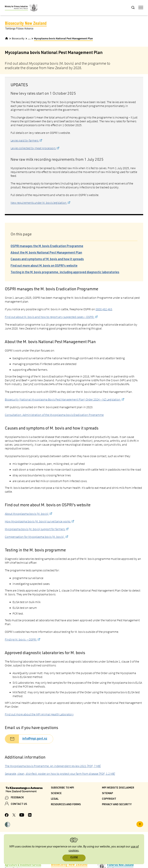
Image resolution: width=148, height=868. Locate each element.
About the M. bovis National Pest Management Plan (46, 253)
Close (74, 858)
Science (56, 794)
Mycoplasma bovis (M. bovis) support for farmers (35, 529)
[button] (7, 825)
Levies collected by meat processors (33, 148)
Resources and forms (66, 805)
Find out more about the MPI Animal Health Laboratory (39, 714)
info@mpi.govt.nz (35, 739)
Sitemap (107, 794)
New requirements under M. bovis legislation (39, 203)
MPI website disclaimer (118, 788)
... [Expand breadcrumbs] (29, 38)
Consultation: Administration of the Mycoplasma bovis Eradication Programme (54, 415)
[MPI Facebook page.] (7, 816)
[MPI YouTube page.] (22, 815)
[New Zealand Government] (28, 790)
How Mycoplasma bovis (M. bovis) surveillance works (38, 521)
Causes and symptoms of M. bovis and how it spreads (47, 260)
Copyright (109, 799)
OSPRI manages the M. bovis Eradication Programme (47, 247)
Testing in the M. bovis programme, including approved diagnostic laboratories (65, 273)
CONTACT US (19, 804)
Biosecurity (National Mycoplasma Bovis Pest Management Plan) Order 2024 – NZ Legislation (63, 399)
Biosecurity (18, 39)
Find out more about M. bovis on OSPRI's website (44, 266)
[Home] (7, 38)
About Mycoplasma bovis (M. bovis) (27, 514)
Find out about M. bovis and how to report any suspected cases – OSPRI (50, 317)
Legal (55, 799)
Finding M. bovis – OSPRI (21, 639)
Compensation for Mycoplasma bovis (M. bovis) (35, 537)
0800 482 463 (104, 309)
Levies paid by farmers (25, 140)
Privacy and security (117, 805)
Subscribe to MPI (62, 788)
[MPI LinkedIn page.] (30, 815)
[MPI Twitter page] (14, 816)
